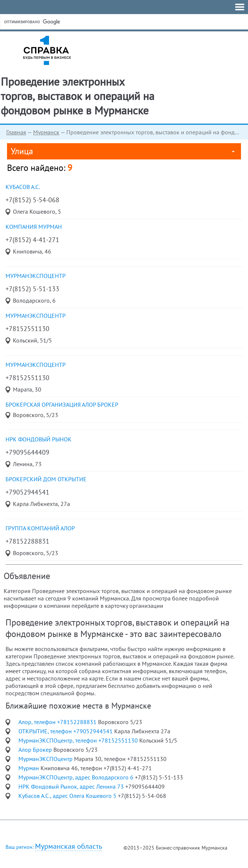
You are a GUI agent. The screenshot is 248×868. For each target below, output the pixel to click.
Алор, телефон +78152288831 (58, 722)
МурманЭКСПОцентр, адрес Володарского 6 (77, 777)
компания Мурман (34, 227)
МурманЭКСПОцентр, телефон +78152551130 (79, 740)
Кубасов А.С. (23, 187)
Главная (16, 132)
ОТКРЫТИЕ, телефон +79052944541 (66, 731)
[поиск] (59, 22)
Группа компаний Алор (40, 528)
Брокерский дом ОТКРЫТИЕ (46, 479)
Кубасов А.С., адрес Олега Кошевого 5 (68, 796)
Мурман (29, 768)
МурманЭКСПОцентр (36, 276)
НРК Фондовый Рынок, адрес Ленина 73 (72, 786)
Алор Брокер (36, 750)
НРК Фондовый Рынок (39, 439)
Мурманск (46, 132)
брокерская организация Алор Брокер (62, 404)
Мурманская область (69, 846)
